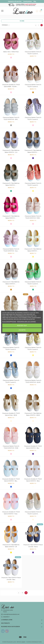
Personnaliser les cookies (26, 322)
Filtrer (22, 21)
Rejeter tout (22, 326)
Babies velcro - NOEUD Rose (11, 52)
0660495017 (6, 617)
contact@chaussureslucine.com (11, 614)
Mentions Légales (21, 642)
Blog (35, 1)
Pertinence (6, 25)
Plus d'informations (9, 322)
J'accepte (22, 330)
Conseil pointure (28, 1)
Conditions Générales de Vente (34, 642)
